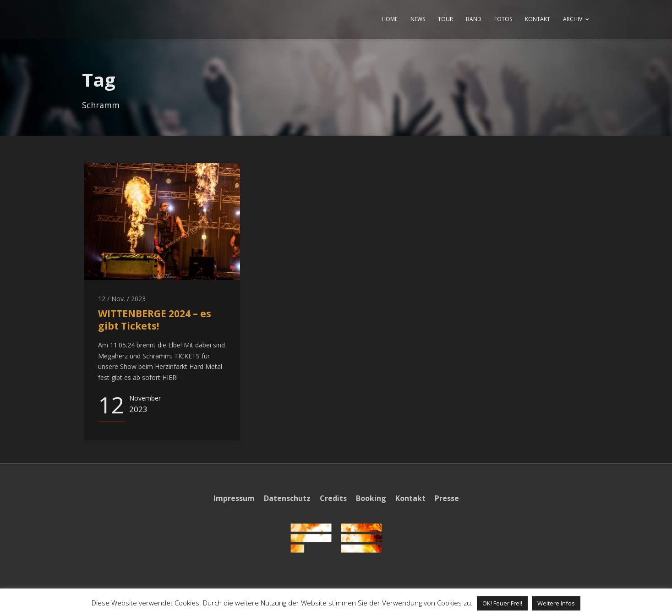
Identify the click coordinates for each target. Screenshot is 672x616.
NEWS (418, 19)
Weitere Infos (556, 603)
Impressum (234, 498)
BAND (474, 19)
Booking (371, 498)
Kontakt (410, 498)
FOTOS (503, 19)
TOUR (445, 19)
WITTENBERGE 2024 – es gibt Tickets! (155, 320)
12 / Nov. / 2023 (122, 299)
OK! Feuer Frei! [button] (502, 603)
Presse (447, 498)
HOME (390, 19)
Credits (333, 498)
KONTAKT (538, 19)
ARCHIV (573, 19)
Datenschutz (287, 498)
